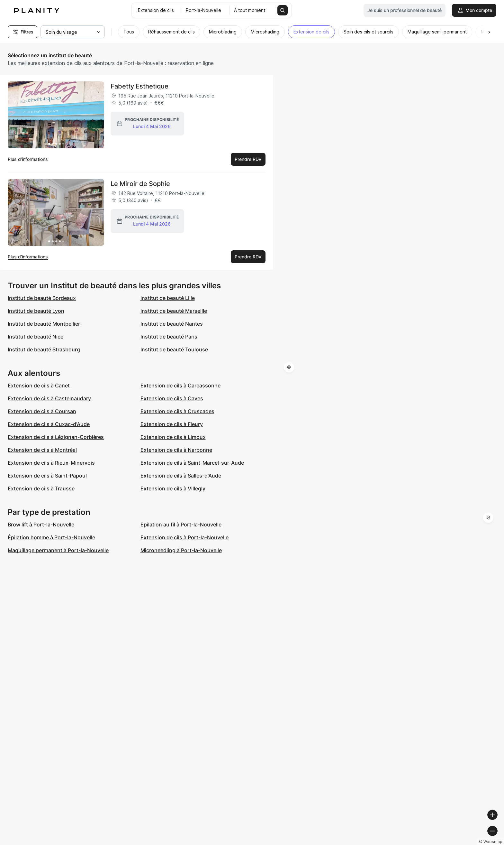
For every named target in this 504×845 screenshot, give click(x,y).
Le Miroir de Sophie (140, 184)
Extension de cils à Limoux (173, 437)
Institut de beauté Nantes (172, 324)
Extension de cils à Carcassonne (180, 385)
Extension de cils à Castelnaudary (49, 398)
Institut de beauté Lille (168, 298)
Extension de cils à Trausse (41, 488)
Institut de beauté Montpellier (44, 324)
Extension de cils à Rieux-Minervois (51, 463)
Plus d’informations (28, 159)
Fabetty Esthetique (139, 86)
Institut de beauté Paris (169, 337)
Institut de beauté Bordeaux (42, 298)
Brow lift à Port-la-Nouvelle (41, 525)
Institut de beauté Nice (36, 337)
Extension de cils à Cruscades (177, 411)
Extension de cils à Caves (172, 398)
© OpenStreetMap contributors (469, 842)
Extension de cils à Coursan (42, 411)
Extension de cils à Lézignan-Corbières (56, 437)
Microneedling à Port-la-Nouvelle (181, 550)
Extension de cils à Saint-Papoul (47, 476)
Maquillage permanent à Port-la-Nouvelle (58, 550)
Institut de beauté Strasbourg (44, 349)
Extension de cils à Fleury (172, 424)
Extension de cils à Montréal (42, 450)
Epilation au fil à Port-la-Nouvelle (181, 525)
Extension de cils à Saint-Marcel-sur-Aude (192, 463)
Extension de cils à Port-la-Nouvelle (184, 537)
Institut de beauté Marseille (174, 311)
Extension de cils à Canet (39, 385)
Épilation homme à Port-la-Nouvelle (51, 537)
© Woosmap (383, 842)
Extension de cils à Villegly (173, 488)
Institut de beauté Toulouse (174, 349)
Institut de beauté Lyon (36, 311)
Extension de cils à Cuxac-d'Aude (49, 424)
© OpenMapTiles (416, 842)
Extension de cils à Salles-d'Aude (181, 476)
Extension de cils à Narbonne (176, 450)
